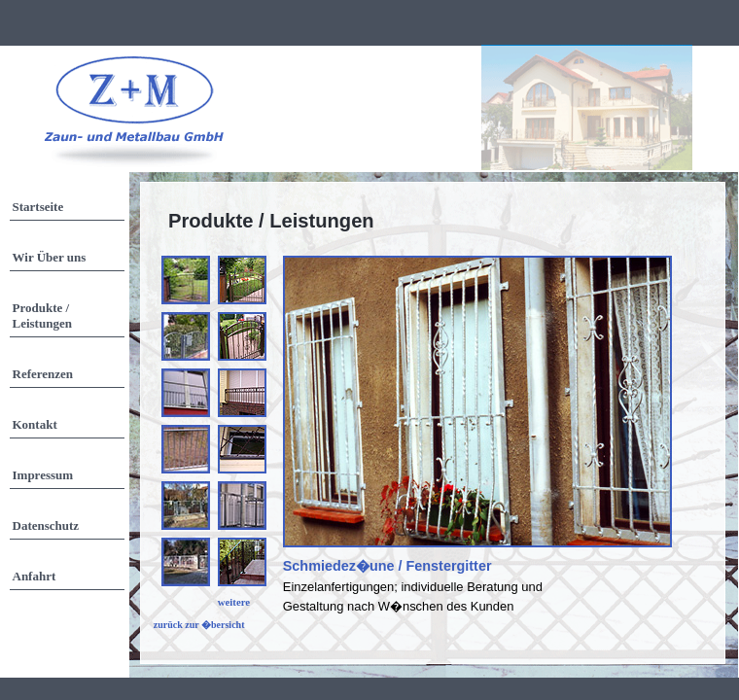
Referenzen (43, 374)
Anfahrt (35, 576)
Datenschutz (46, 525)
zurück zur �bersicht (199, 625)
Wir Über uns (50, 257)
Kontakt (35, 424)
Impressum (43, 475)
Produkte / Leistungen (42, 315)
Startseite (38, 207)
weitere (234, 602)
